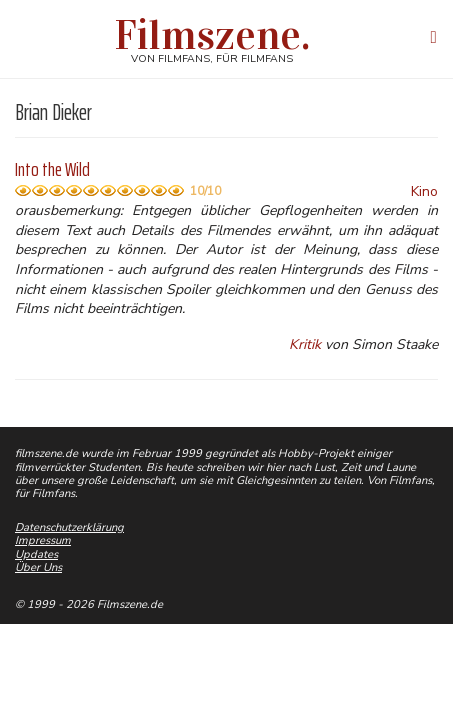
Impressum (43, 540)
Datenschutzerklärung (69, 527)
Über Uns (38, 567)
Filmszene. (212, 35)
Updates (36, 554)
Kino (424, 191)
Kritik (305, 344)
